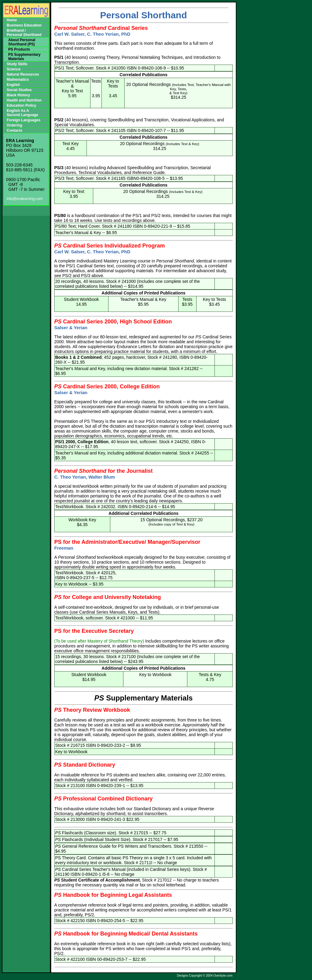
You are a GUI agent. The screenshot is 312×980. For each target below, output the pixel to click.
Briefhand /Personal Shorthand (24, 33)
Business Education (24, 25)
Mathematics (18, 80)
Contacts (14, 130)
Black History (18, 95)
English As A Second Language (22, 113)
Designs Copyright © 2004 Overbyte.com (205, 976)
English (13, 85)
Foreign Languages (24, 120)
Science (14, 69)
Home (12, 20)
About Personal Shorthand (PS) (22, 42)
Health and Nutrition (24, 100)
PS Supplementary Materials (24, 57)
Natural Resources (23, 74)
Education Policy (21, 105)
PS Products (19, 49)
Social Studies (19, 90)
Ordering (14, 125)
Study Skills (17, 64)
